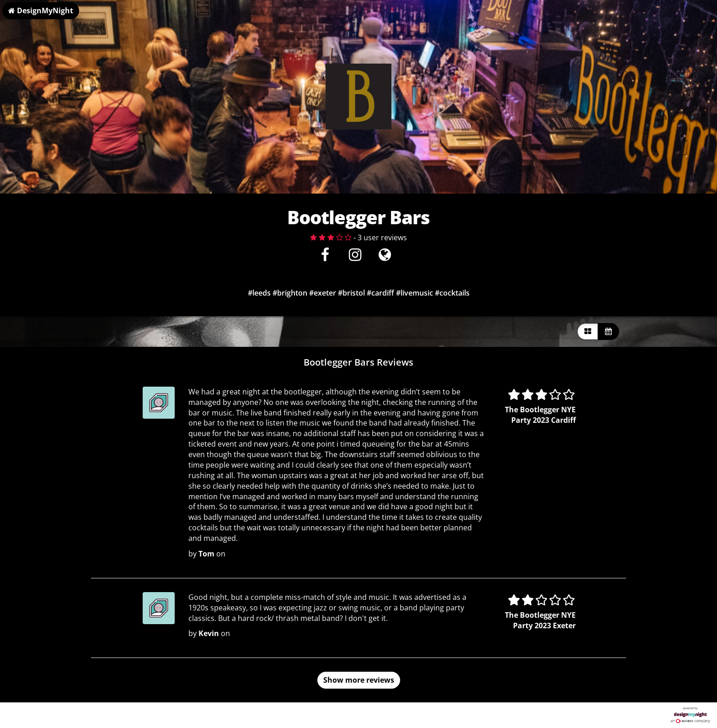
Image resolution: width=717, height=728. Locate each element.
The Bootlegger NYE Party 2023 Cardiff (540, 415)
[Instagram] (355, 257)
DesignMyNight (41, 11)
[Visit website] (385, 257)
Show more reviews (359, 680)
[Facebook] (325, 257)
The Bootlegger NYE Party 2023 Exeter (540, 620)
